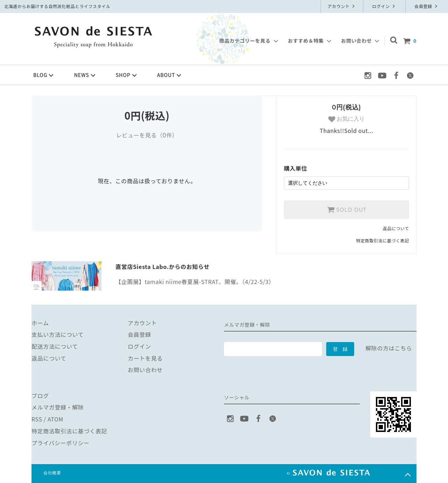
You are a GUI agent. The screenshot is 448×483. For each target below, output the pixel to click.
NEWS (86, 75)
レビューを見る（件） (147, 135)
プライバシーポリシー (61, 442)
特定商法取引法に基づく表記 (69, 431)
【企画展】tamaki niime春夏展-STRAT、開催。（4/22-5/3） (195, 282)
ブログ (40, 396)
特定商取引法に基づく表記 (383, 240)
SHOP (127, 75)
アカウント (342, 6)
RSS (37, 419)
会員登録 (427, 6)
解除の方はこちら (389, 348)
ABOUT (170, 75)
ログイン (384, 6)
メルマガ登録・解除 (58, 407)
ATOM (55, 419)
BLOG (44, 75)
